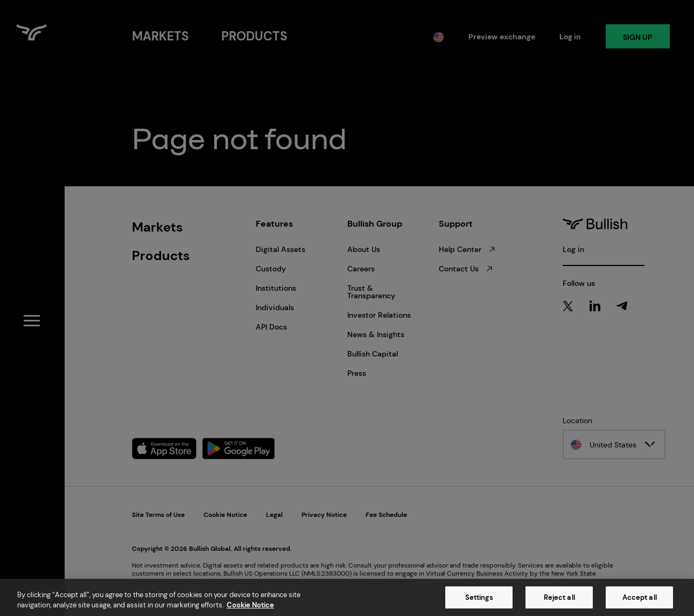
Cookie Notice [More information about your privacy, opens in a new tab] (250, 605)
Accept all (640, 597)
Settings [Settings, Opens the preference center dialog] (479, 597)
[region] (347, 597)
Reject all (559, 597)
